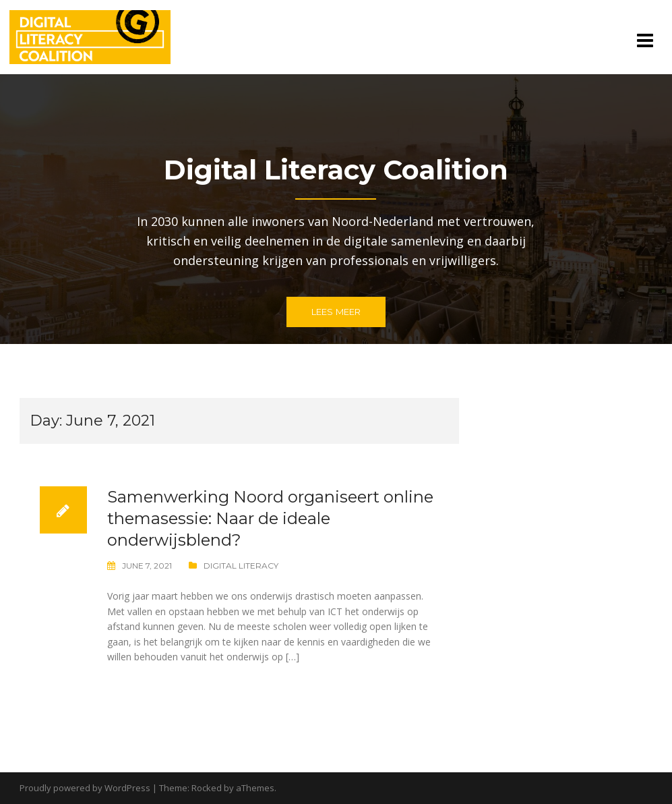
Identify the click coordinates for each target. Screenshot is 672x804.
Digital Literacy (241, 566)
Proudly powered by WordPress (85, 788)
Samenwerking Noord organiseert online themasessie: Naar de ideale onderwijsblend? (270, 518)
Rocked (207, 788)
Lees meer (336, 312)
